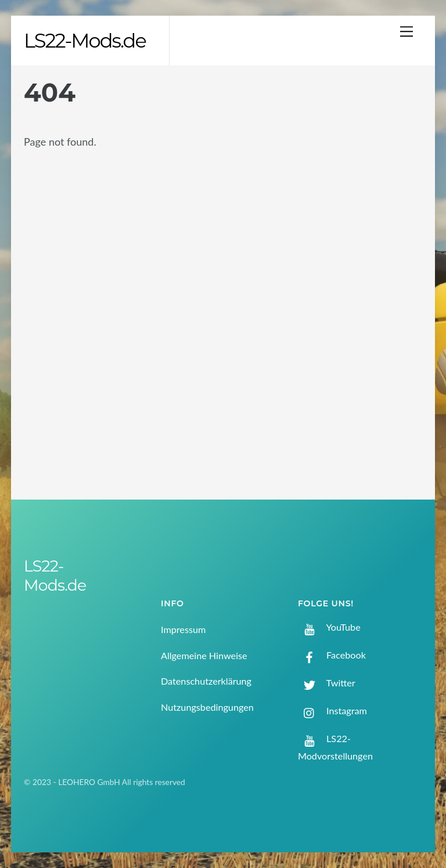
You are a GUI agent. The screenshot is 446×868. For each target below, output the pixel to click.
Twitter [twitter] (327, 683)
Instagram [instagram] (332, 710)
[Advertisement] (374, 263)
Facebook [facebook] (332, 655)
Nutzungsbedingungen (207, 707)
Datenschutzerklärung (206, 681)
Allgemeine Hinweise (204, 655)
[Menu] (407, 31)
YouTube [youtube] (329, 627)
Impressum (183, 629)
